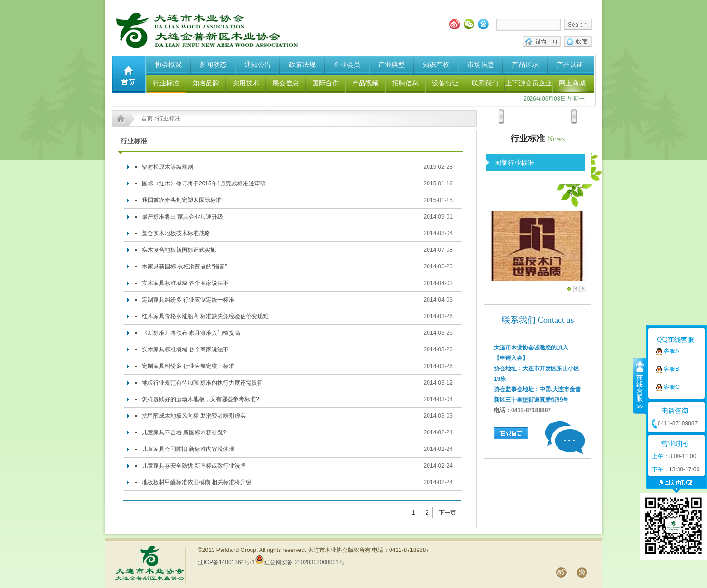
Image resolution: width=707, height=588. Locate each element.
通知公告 (258, 64)
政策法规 (302, 64)
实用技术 (246, 83)
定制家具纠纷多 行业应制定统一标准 (188, 300)
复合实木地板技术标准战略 (176, 233)
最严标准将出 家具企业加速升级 (182, 217)
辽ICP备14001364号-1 (226, 562)
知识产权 (436, 64)
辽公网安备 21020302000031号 (300, 562)
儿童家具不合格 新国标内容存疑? (184, 432)
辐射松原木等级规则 (167, 167)
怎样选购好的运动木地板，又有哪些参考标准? (200, 399)
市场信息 (481, 64)
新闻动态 (213, 64)
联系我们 (485, 83)
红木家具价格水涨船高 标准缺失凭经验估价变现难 (205, 316)
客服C (672, 359)
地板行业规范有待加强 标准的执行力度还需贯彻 (202, 383)
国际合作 (326, 83)
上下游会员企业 (529, 83)
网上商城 (572, 83)
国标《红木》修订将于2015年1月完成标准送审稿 (204, 184)
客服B (671, 341)
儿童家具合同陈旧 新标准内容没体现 (188, 449)
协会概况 (168, 64)
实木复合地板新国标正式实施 (179, 250)
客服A (671, 323)
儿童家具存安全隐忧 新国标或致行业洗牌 (194, 466)
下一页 (447, 513)
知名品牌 (206, 83)
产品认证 (570, 64)
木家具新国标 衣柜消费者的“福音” (184, 266)
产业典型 (391, 64)
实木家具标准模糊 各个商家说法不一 (188, 283)
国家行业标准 (514, 163)
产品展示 (525, 64)
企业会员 (347, 64)
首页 (147, 119)
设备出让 (445, 83)
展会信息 (286, 83)
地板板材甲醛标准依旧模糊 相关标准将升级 (197, 482)
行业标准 (166, 83)
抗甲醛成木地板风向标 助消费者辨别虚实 (194, 416)
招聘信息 (405, 83)
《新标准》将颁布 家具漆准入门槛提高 (191, 333)
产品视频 (365, 83)
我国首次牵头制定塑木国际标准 (182, 200)
